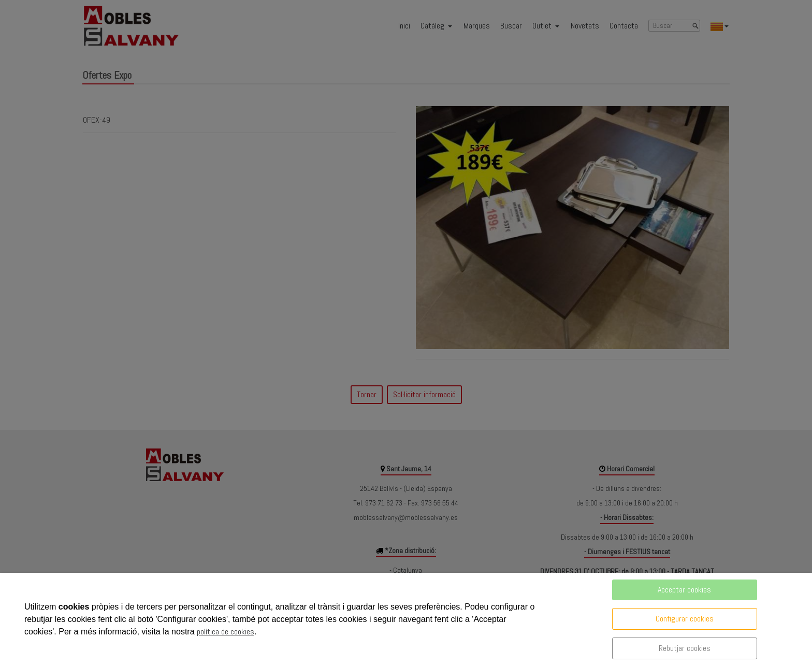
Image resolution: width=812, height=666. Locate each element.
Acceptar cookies (684, 590)
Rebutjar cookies (685, 648)
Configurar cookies (685, 619)
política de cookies (226, 632)
